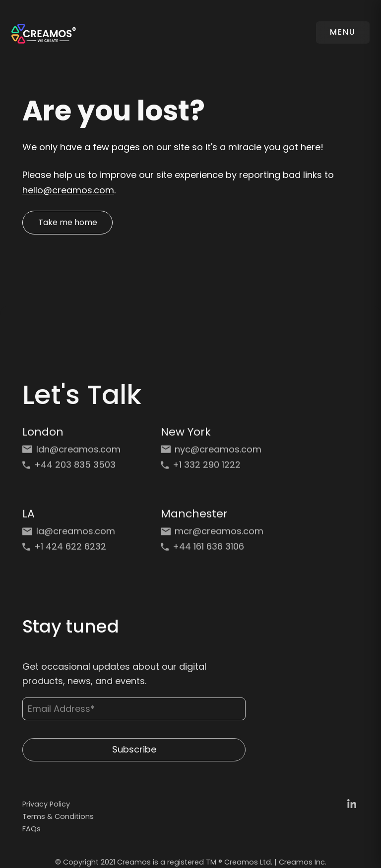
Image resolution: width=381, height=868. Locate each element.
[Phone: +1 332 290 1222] (212, 470)
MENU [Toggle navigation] (343, 32)
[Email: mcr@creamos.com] (212, 536)
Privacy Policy (46, 804)
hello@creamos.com (68, 190)
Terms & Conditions (58, 816)
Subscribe (134, 756)
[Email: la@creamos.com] (74, 536)
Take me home (68, 222)
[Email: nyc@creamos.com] (212, 454)
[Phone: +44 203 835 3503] (74, 470)
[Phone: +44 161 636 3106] (212, 551)
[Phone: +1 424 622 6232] (74, 551)
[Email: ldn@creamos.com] (74, 454)
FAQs (32, 829)
